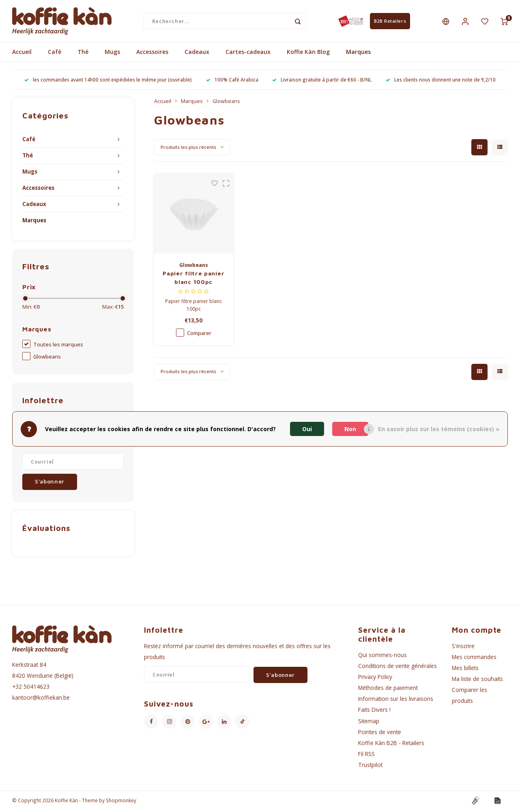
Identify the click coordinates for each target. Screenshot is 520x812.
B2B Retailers (390, 22)
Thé (83, 54)
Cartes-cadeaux (248, 54)
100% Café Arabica (232, 82)
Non (350, 429)
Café (55, 54)
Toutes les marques (58, 347)
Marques (358, 54)
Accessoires (152, 54)
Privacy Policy (375, 679)
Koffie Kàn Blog (308, 54)
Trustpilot (370, 767)
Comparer (199, 335)
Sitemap (369, 723)
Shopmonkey (121, 802)
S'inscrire (463, 648)
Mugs (112, 54)
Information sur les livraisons (396, 701)
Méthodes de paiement (388, 690)
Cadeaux (197, 54)
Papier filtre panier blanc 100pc (193, 279)
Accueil (22, 54)
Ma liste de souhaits (477, 681)
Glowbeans (47, 359)
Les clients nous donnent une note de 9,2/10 (441, 82)
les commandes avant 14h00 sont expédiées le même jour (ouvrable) (108, 82)
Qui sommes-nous (382, 656)
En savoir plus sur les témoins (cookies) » (439, 429)
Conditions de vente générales (398, 668)
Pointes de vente (380, 734)
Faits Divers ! (374, 712)
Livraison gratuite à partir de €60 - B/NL (322, 82)
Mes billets (465, 670)
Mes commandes (474, 659)
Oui (307, 429)
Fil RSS (366, 756)
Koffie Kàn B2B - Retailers (391, 745)
